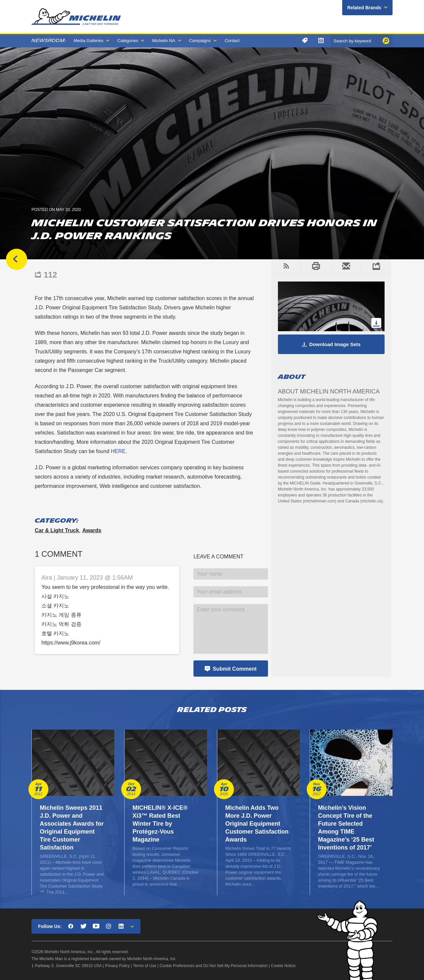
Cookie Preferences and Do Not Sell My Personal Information (214, 966)
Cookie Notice (283, 966)
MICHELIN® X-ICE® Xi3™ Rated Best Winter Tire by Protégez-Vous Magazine (160, 824)
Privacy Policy (117, 966)
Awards (92, 530)
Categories (128, 41)
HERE (118, 451)
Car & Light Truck (57, 530)
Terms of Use (145, 966)
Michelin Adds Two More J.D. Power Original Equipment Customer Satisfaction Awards (257, 824)
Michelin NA (163, 41)
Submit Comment (235, 669)
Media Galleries (88, 41)
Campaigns (200, 41)
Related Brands (364, 8)
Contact (232, 41)
